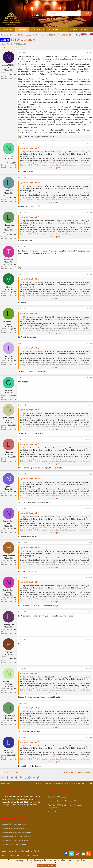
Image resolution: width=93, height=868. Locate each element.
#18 (90, 669)
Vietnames (6, 783)
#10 (90, 405)
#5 (91, 247)
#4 (91, 213)
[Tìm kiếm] (64, 13)
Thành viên (53, 30)
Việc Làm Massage (55, 812)
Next (17, 48)
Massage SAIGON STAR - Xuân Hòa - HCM (17, 836)
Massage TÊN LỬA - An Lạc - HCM (14, 845)
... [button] (10, 48)
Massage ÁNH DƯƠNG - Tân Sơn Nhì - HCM (17, 824)
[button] (44, 30)
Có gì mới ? (36, 30)
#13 (90, 509)
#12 (90, 474)
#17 (90, 639)
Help (78, 783)
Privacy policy (70, 783)
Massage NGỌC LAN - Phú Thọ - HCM (15, 841)
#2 (91, 144)
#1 (91, 52)
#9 (91, 378)
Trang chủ (8, 30)
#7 (91, 309)
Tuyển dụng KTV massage (57, 797)
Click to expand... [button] (55, 168)
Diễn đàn (22, 30)
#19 (90, 703)
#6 (91, 274)
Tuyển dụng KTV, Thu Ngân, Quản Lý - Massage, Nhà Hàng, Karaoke (66, 806)
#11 (90, 440)
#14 (90, 543)
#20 (90, 738)
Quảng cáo (47, 783)
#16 (90, 612)
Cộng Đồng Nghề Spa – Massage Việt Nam (63, 801)
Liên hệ (39, 783)
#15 (90, 577)
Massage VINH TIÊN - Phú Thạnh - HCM (15, 828)
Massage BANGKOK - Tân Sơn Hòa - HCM (16, 832)
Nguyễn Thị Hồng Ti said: (28, 148)
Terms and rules (58, 783)
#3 (91, 178)
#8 (91, 343)
